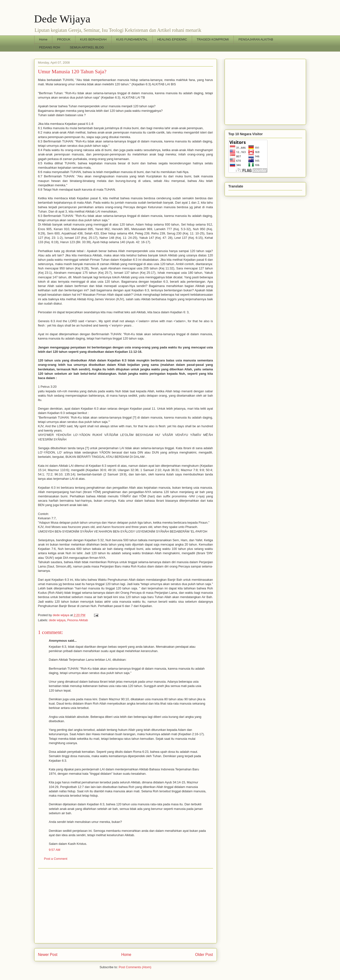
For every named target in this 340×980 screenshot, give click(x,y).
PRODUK (64, 39)
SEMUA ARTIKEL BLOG (87, 47)
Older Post (204, 955)
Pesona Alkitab (78, 620)
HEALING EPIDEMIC (172, 39)
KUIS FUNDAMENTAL (132, 39)
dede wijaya (57, 620)
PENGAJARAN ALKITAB (256, 39)
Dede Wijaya (62, 19)
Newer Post (48, 955)
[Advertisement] (126, 906)
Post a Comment (56, 859)
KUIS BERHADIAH (93, 39)
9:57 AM (55, 850)
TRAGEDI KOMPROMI (213, 39)
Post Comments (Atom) (135, 967)
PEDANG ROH (50, 47)
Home (43, 39)
